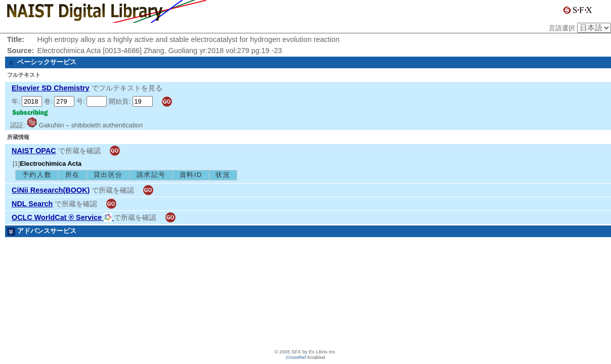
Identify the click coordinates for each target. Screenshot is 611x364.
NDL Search (32, 204)
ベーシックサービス (47, 62)
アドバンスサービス (47, 231)
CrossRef (296, 357)
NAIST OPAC (34, 151)
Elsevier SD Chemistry (51, 88)
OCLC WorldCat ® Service (63, 217)
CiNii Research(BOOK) (51, 190)
